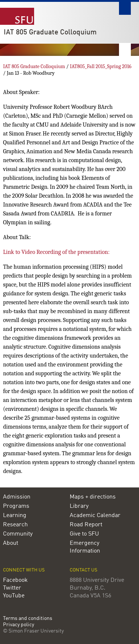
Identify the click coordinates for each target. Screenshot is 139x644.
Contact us (84, 570)
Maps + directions (93, 497)
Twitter (12, 588)
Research (15, 525)
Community (18, 534)
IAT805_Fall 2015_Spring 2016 (100, 66)
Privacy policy (19, 625)
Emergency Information (85, 547)
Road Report (86, 525)
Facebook (15, 580)
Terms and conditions (28, 619)
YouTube (14, 596)
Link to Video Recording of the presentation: (56, 252)
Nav (125, 49)
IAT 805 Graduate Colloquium (50, 33)
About (11, 543)
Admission (17, 497)
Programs (16, 506)
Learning (15, 516)
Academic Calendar (95, 516)
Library (79, 506)
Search (125, 8)
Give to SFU (84, 534)
